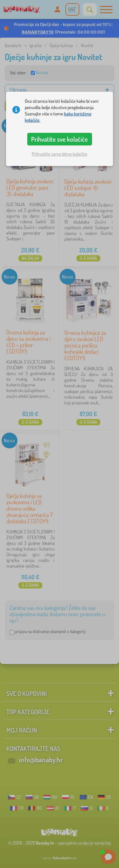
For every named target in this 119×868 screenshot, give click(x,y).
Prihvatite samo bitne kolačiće (60, 154)
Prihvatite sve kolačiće (60, 139)
